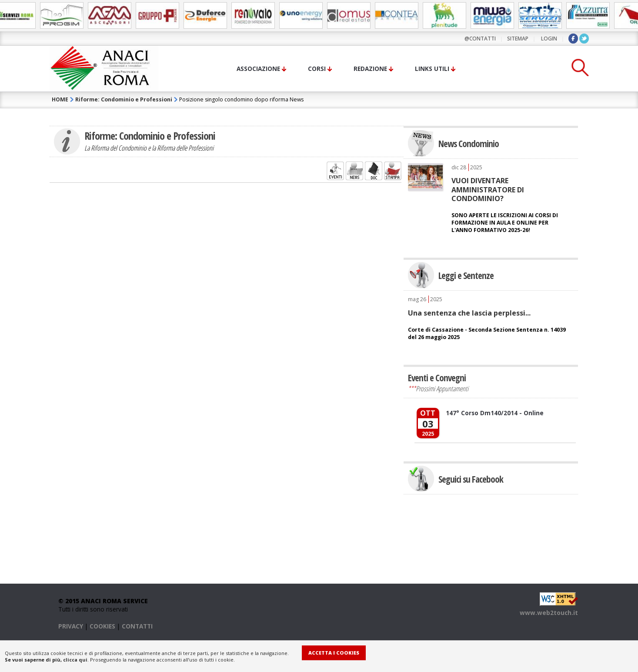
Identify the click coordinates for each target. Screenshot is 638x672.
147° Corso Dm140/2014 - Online (495, 413)
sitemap (518, 39)
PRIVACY (71, 626)
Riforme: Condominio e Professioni (124, 99)
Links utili (432, 69)
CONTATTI (137, 626)
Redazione (370, 69)
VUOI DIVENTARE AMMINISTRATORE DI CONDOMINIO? (488, 190)
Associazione (258, 69)
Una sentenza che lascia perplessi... (469, 313)
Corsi (317, 69)
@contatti (480, 39)
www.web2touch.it (549, 613)
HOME (60, 99)
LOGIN (549, 39)
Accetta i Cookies (334, 653)
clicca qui (75, 660)
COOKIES (102, 626)
